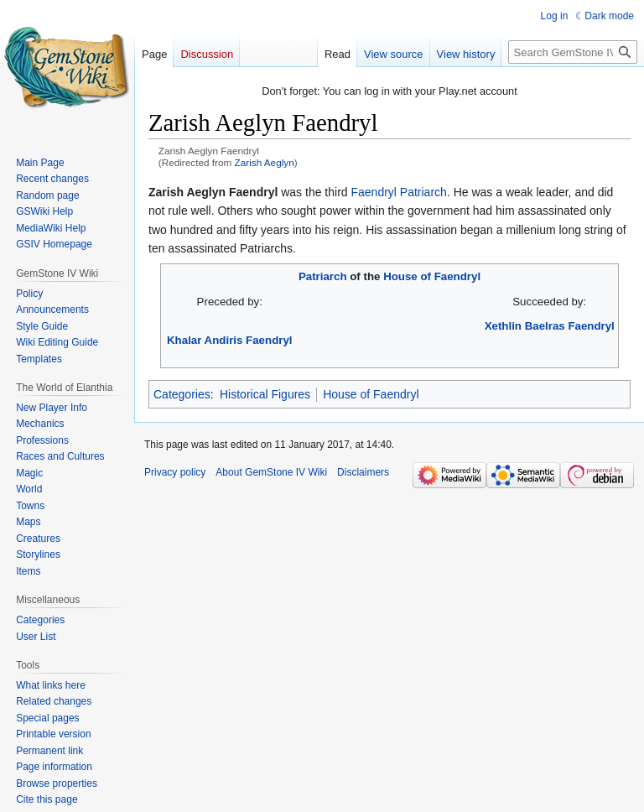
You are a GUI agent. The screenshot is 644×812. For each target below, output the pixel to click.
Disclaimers (363, 472)
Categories (182, 394)
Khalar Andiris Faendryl (230, 340)
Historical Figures (265, 394)
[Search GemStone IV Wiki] (573, 52)
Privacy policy (175, 472)
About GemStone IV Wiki (271, 472)
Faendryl (373, 192)
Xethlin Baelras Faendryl (550, 326)
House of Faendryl (432, 276)
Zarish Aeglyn (265, 162)
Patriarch (423, 192)
